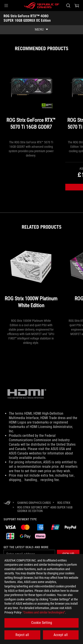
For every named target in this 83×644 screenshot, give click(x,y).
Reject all (22, 635)
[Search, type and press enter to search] (68, 6)
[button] (6, 6)
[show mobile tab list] (41, 30)
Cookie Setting (42, 623)
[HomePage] (7, 503)
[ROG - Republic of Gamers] (42, 6)
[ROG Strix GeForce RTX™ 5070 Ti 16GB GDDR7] (31, 100)
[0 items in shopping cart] (77, 6)
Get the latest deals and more (26, 547)
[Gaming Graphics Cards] (34, 503)
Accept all (61, 635)
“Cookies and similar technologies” (44, 612)
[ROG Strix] (64, 503)
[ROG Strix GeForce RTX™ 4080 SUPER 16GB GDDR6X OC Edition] (47, 509)
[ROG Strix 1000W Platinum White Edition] (31, 279)
